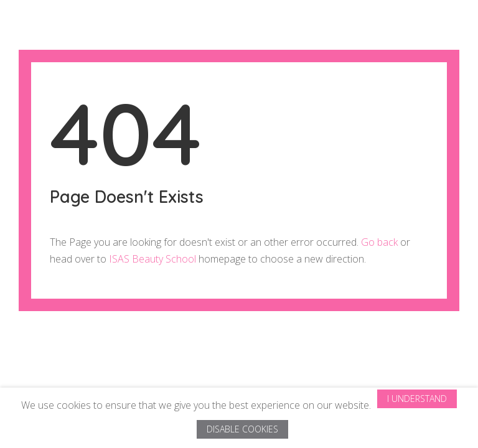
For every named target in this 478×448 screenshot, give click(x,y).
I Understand (417, 399)
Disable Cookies (242, 429)
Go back (379, 242)
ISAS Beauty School (152, 259)
